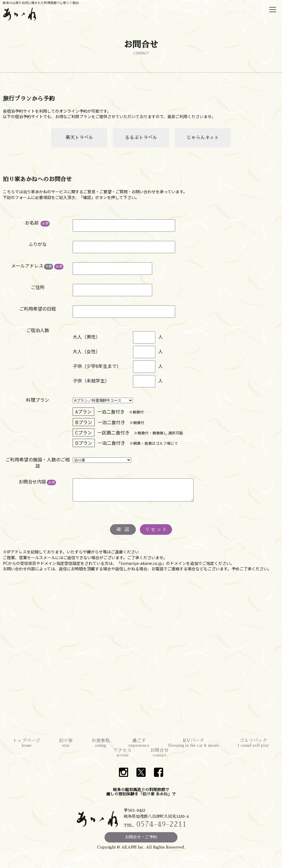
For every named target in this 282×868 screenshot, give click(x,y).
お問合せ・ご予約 (141, 841)
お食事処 (101, 748)
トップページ (26, 748)
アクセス (122, 757)
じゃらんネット (203, 138)
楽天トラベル (79, 138)
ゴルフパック (253, 748)
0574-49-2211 (162, 828)
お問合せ (159, 757)
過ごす (139, 748)
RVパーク (193, 748)
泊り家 (66, 748)
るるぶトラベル (141, 138)
